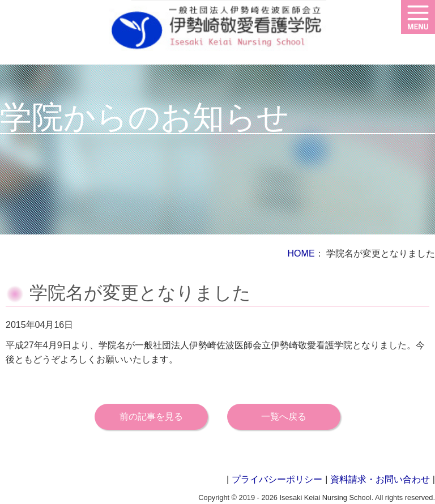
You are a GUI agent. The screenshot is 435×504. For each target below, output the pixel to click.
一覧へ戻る (284, 417)
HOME (301, 253)
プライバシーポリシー (277, 479)
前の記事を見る (151, 417)
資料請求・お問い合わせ (380, 479)
